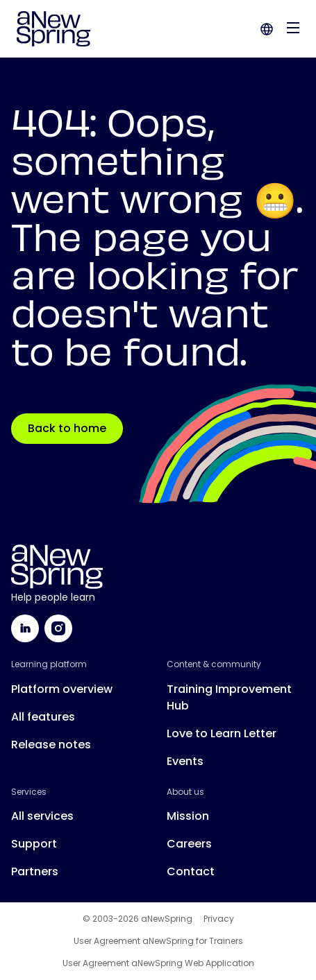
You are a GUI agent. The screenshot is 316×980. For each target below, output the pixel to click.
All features (43, 717)
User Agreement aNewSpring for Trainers (158, 941)
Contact (191, 871)
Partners (35, 871)
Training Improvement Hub (229, 697)
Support (34, 844)
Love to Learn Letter (222, 733)
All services (42, 816)
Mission (188, 816)
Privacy (219, 919)
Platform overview (62, 689)
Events (185, 761)
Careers (189, 844)
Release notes (51, 745)
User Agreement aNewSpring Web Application (158, 963)
